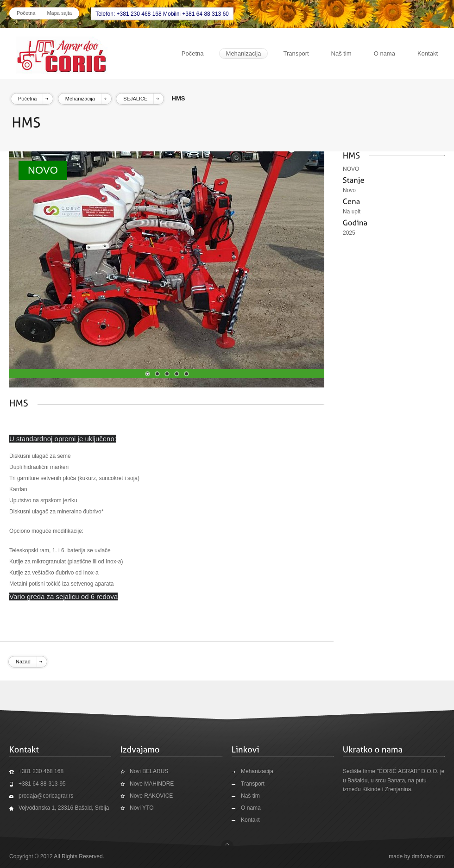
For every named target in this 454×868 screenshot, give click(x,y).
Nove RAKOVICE (151, 796)
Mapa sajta (59, 13)
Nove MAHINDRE (152, 784)
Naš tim (341, 53)
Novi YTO (142, 808)
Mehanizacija (244, 53)
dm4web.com (428, 856)
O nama (385, 53)
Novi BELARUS (149, 771)
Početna (26, 13)
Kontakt (428, 53)
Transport (296, 53)
